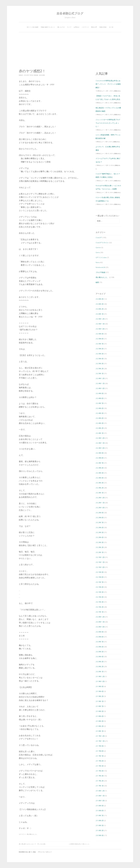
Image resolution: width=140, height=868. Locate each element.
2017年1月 (100, 786)
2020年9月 (100, 632)
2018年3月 (100, 721)
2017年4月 (100, 771)
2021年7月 (100, 582)
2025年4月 (100, 359)
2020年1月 (100, 672)
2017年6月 (100, 761)
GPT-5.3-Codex (101, 257)
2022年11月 (100, 503)
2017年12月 (100, 736)
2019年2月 (100, 696)
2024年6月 (100, 408)
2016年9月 (100, 806)
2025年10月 (100, 329)
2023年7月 (100, 463)
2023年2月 (100, 488)
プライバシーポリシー (45, 852)
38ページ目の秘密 (33, 27)
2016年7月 (100, 815)
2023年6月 (100, 468)
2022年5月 (100, 532)
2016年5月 (100, 825)
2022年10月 (100, 508)
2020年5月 (100, 652)
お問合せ (77, 27)
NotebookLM (100, 267)
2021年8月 (100, 577)
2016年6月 (100, 820)
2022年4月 (100, 537)
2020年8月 (100, 637)
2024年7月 (100, 403)
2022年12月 (100, 498)
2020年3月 (100, 662)
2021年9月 (100, 572)
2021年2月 (100, 607)
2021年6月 (100, 587)
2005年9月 (100, 835)
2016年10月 (100, 801)
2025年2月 (100, 369)
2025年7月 (100, 344)
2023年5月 (100, 473)
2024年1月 (100, 433)
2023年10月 (100, 448)
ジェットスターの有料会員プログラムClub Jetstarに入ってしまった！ (108, 123)
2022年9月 (100, 513)
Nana (98, 262)
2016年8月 (100, 811)
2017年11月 (100, 741)
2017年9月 (100, 746)
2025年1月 (100, 373)
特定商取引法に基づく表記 (27, 852)
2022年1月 (100, 552)
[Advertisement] (70, 51)
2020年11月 (100, 622)
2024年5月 (100, 413)
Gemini (98, 247)
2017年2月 (100, 781)
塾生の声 (94, 27)
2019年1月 (100, 701)
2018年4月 (100, 716)
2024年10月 (100, 388)
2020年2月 (100, 666)
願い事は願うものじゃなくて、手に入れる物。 (33, 844)
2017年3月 (100, 776)
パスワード (85, 27)
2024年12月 (100, 378)
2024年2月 (100, 428)
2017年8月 (100, 751)
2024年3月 (100, 423)
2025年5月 (100, 354)
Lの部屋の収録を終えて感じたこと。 (80, 844)
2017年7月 (100, 756)
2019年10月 (100, 681)
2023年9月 (100, 453)
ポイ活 (111, 27)
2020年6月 (100, 647)
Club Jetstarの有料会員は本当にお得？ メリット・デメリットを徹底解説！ (108, 84)
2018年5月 (100, 711)
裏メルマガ (61, 27)
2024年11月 (100, 383)
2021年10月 (100, 567)
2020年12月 (100, 617)
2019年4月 (100, 691)
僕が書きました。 (32, 834)
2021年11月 (100, 562)
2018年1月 (100, 731)
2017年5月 (100, 766)
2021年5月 (100, 592)
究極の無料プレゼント (48, 27)
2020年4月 (100, 657)
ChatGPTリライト (102, 243)
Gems (98, 252)
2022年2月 (100, 547)
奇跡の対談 (103, 27)
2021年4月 (100, 597)
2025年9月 (100, 334)
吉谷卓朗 (42, 75)
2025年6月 (100, 349)
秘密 (97, 282)
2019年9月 (100, 686)
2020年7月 (100, 642)
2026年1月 (100, 314)
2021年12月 (100, 557)
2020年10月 (100, 627)
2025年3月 (100, 364)
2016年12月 (100, 791)
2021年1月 (100, 612)
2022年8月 (100, 518)
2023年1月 (100, 493)
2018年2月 (100, 726)
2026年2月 (100, 309)
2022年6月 (100, 527)
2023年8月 (100, 458)
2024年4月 (100, 418)
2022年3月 (100, 542)
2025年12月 (100, 319)
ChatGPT (99, 238)
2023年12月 (100, 438)
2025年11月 (100, 324)
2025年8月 (100, 339)
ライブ (69, 27)
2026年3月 (100, 304)
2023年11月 (100, 443)
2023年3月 (100, 483)
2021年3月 (100, 602)
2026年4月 (100, 299)
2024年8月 (100, 398)
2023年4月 (100, 478)
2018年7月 (100, 706)
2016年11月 (100, 796)
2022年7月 (100, 522)
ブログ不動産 (101, 272)
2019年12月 (100, 676)
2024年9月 (100, 393)
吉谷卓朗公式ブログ (70, 13)
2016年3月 (100, 830)
